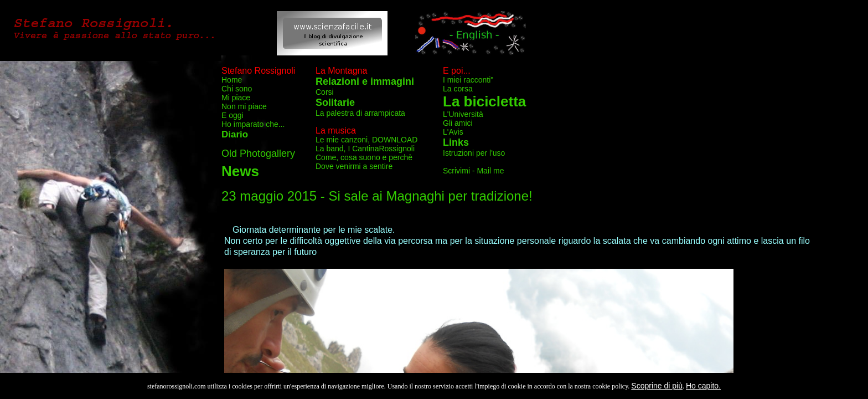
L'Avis (453, 132)
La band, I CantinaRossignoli (365, 149)
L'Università (463, 114)
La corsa (458, 89)
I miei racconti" (468, 80)
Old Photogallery (258, 154)
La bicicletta (484, 101)
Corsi (325, 92)
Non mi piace (244, 106)
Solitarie (335, 103)
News (240, 171)
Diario (235, 134)
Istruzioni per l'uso (474, 153)
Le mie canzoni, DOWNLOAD (366, 140)
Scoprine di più (657, 386)
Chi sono (237, 89)
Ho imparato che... (253, 124)
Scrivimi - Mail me (473, 171)
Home (232, 80)
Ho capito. (703, 386)
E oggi (232, 115)
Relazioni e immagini (365, 81)
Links (456, 142)
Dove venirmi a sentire (354, 166)
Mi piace (236, 98)
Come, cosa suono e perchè (364, 157)
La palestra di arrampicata (360, 113)
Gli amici (458, 123)
